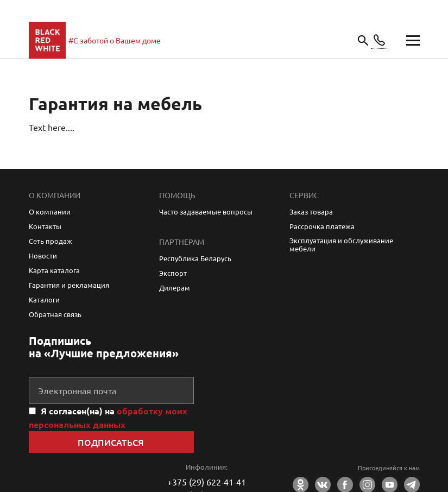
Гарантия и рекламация (69, 285)
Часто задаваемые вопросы (206, 212)
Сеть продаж (51, 241)
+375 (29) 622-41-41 (207, 482)
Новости (43, 256)
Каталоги (44, 299)
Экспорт (173, 273)
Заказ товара (311, 212)
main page (47, 40)
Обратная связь (55, 314)
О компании (50, 212)
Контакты (45, 226)
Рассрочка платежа (322, 226)
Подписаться (111, 442)
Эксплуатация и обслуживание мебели (341, 244)
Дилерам (175, 288)
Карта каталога (54, 270)
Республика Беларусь (195, 258)
